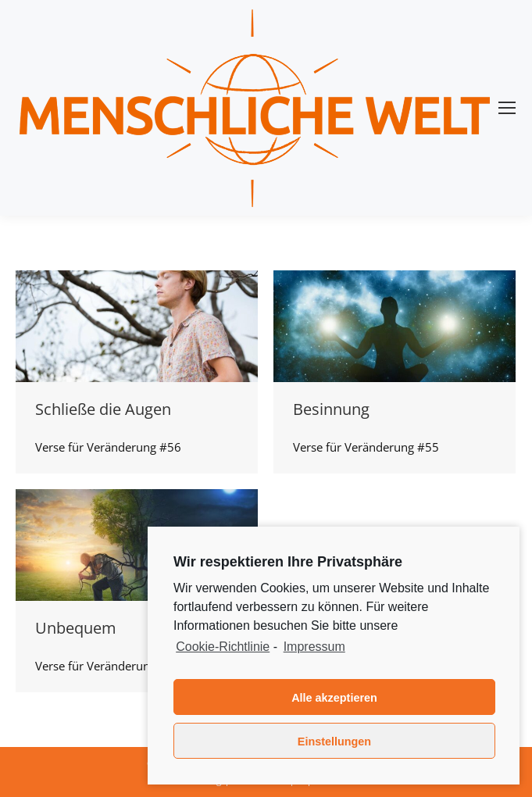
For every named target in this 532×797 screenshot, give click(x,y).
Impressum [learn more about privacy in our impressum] (314, 647)
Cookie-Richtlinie (223, 647)
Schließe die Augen (103, 409)
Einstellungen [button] (334, 742)
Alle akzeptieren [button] (334, 698)
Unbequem (76, 628)
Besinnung (331, 409)
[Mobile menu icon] (507, 108)
